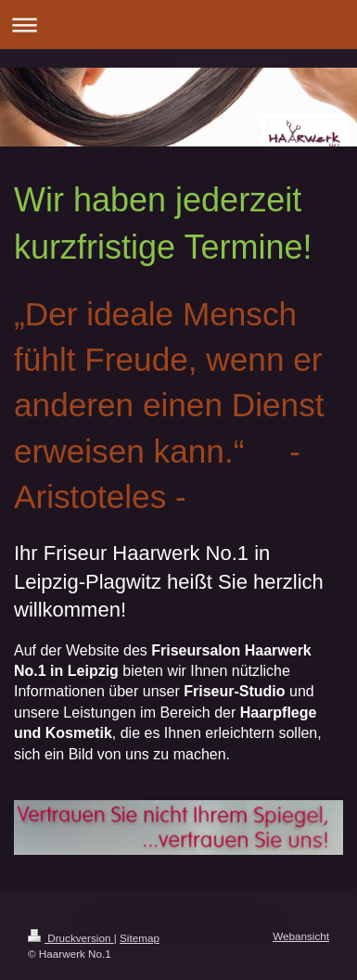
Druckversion (71, 938)
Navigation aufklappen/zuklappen (178, 25)
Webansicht (301, 936)
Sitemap (140, 938)
